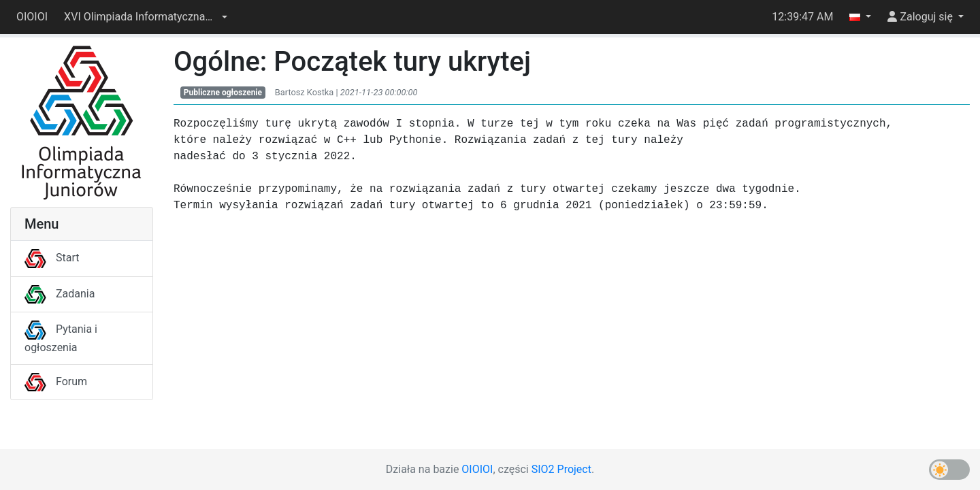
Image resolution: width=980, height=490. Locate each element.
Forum (56, 381)
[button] (146, 17)
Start (52, 258)
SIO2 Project (561, 469)
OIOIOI (32, 17)
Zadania (60, 294)
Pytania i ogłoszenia (61, 338)
